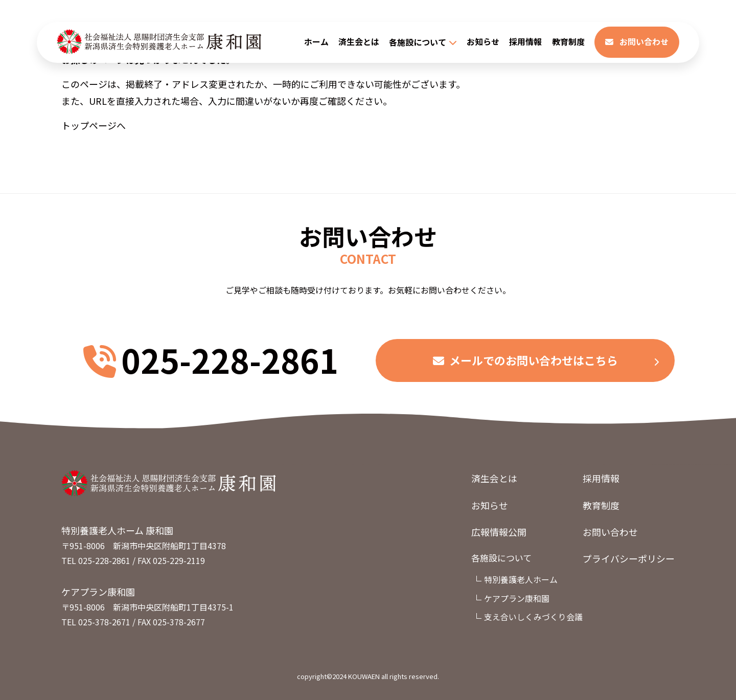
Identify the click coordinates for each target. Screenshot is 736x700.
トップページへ (94, 125)
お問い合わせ (637, 42)
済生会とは (359, 42)
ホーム (316, 42)
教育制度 (568, 42)
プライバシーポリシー (629, 559)
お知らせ (483, 42)
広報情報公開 (499, 532)
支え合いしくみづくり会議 (533, 617)
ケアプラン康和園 (517, 599)
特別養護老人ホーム (521, 580)
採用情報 (525, 42)
